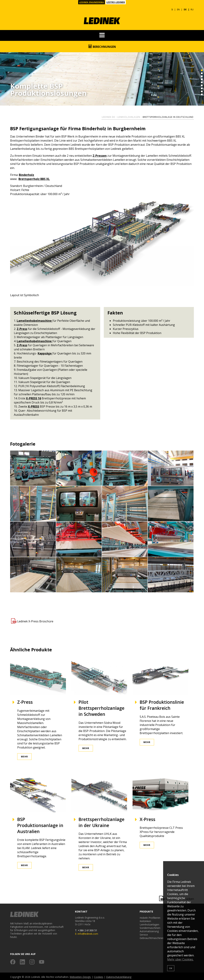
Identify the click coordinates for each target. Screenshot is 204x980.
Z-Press (22, 328)
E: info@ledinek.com (87, 932)
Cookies (99, 976)
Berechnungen (102, 45)
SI (172, 8)
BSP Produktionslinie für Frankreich (162, 704)
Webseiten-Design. (80, 976)
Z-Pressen (100, 154)
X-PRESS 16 (33, 397)
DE (185, 8)
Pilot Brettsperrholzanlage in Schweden (101, 707)
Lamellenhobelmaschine (35, 319)
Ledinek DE (108, 116)
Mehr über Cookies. (180, 959)
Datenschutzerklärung (119, 976)
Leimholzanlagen (129, 116)
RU (192, 8)
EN (178, 8)
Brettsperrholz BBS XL (34, 178)
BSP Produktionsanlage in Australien (40, 824)
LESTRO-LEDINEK (116, 2)
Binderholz (26, 174)
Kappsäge (45, 352)
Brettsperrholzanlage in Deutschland (168, 116)
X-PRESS (33, 405)
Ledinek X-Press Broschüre (35, 620)
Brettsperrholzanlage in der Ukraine (101, 821)
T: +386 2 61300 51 (86, 929)
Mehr (24, 755)
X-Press (147, 818)
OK (171, 968)
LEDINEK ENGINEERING (92, 2)
